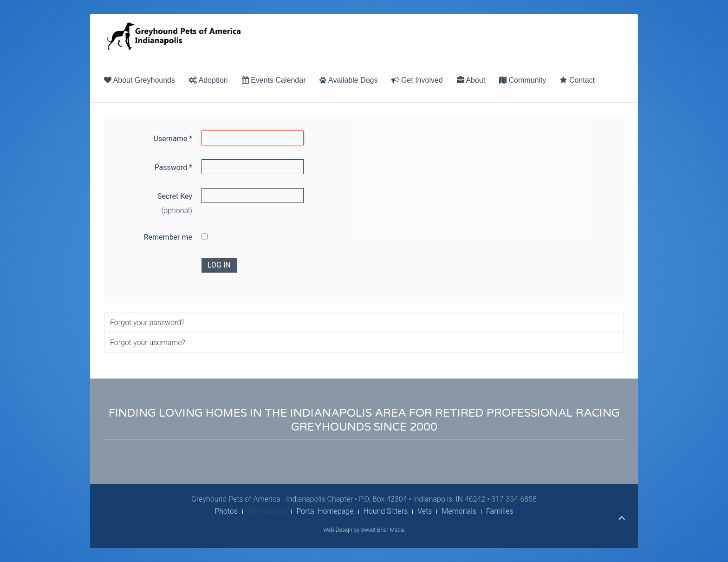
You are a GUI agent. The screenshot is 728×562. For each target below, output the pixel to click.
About (471, 80)
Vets (425, 511)
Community (523, 80)
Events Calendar (274, 80)
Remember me (168, 237)
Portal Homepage (325, 511)
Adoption (208, 80)
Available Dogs (348, 80)
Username (173, 139)
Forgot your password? (147, 323)
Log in (219, 265)
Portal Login (267, 511)
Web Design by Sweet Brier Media (364, 530)
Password (173, 167)
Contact (577, 80)
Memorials (459, 511)
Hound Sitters (386, 511)
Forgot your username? (148, 343)
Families (500, 511)
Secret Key (175, 196)
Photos (226, 511)
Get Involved (417, 80)
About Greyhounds (140, 80)
